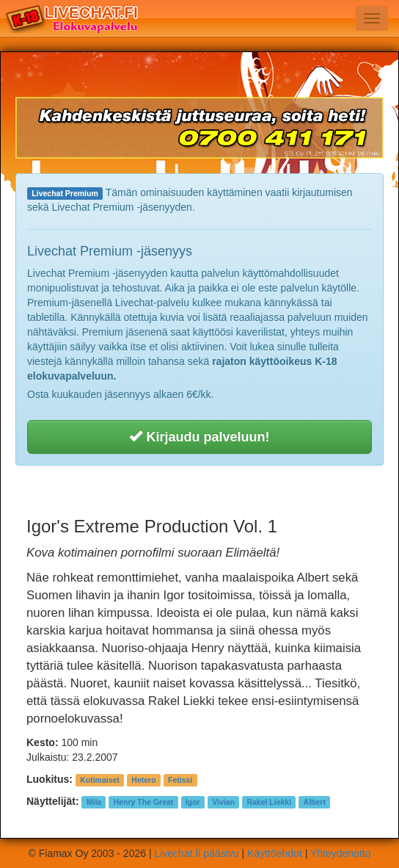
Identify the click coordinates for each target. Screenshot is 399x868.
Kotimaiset (100, 780)
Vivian (223, 802)
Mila (94, 802)
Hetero (143, 780)
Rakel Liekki (269, 802)
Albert (315, 802)
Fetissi (180, 780)
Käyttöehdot (275, 853)
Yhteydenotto (341, 853)
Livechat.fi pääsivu (196, 853)
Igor (193, 802)
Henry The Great (144, 802)
